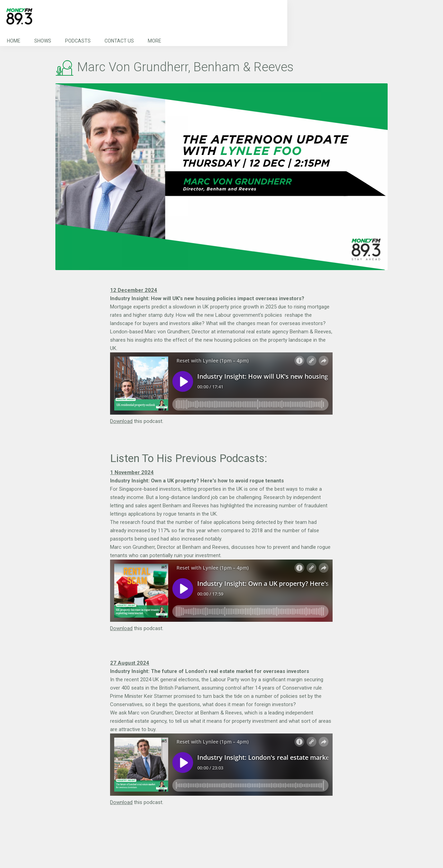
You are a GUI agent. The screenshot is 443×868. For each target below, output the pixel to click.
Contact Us (119, 41)
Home (14, 41)
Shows (43, 41)
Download (121, 421)
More (155, 41)
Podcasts (78, 41)
